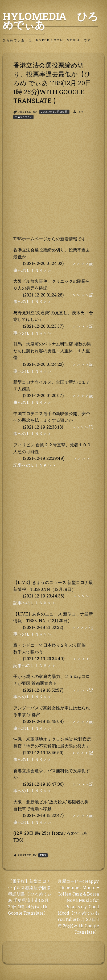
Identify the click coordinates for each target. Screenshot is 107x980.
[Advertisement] (53, 182)
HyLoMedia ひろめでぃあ (50, 20)
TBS (43, 855)
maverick (23, 117)
